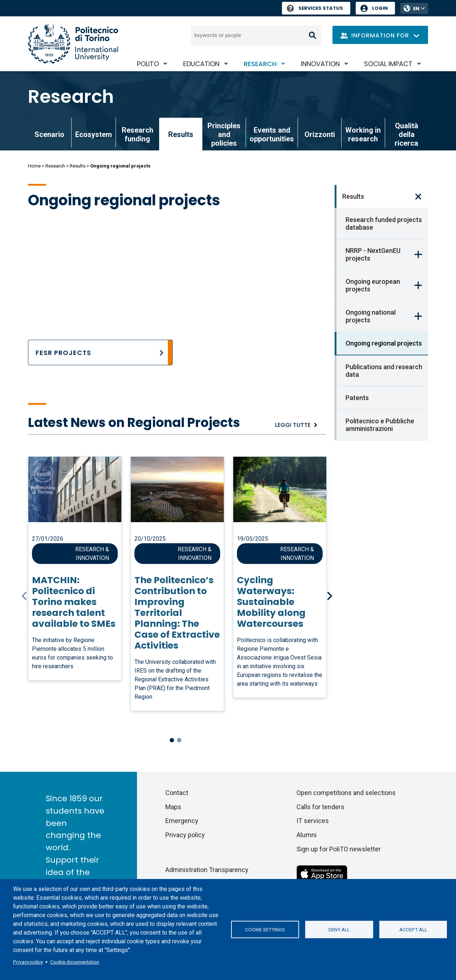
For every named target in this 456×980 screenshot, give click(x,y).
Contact (177, 793)
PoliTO (148, 64)
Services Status (315, 8)
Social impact (388, 64)
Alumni (306, 835)
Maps (173, 807)
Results (78, 166)
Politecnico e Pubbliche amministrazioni (380, 425)
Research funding (138, 134)
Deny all (339, 929)
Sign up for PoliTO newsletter (339, 849)
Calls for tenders (320, 807)
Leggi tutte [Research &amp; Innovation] (293, 425)
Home (34, 166)
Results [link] (181, 134)
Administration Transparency (207, 870)
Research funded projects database (384, 223)
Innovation (320, 64)
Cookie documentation (75, 962)
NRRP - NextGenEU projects (373, 254)
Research (260, 64)
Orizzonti (320, 134)
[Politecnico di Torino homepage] (73, 44)
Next (330, 596)
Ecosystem (94, 134)
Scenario (49, 134)
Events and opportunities (272, 134)
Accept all (413, 929)
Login (380, 8)
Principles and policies (224, 134)
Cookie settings (265, 929)
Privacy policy (28, 962)
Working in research (363, 134)
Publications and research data (384, 371)
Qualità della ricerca (406, 134)
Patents (357, 398)
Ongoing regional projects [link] (384, 343)
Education (201, 64)
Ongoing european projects (373, 285)
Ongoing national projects (371, 316)
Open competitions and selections (346, 793)
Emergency (182, 821)
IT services (313, 821)
